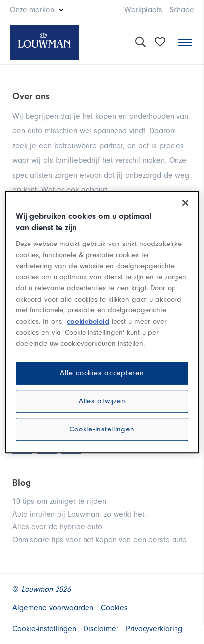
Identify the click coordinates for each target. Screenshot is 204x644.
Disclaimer (101, 629)
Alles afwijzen (102, 401)
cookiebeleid (88, 322)
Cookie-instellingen (102, 429)
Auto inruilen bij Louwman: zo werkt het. (79, 514)
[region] (102, 322)
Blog (22, 483)
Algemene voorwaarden (53, 608)
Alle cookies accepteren (102, 373)
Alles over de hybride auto (57, 527)
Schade (182, 10)
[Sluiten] (185, 203)
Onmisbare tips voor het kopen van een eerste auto (100, 540)
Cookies (114, 608)
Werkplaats (143, 10)
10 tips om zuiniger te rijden (59, 501)
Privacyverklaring (154, 629)
